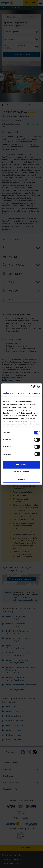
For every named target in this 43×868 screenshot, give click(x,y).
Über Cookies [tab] (35, 393)
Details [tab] (21, 393)
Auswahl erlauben (21, 472)
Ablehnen (21, 479)
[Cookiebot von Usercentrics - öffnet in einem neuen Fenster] (31, 387)
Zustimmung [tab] (8, 393)
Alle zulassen (21, 464)
